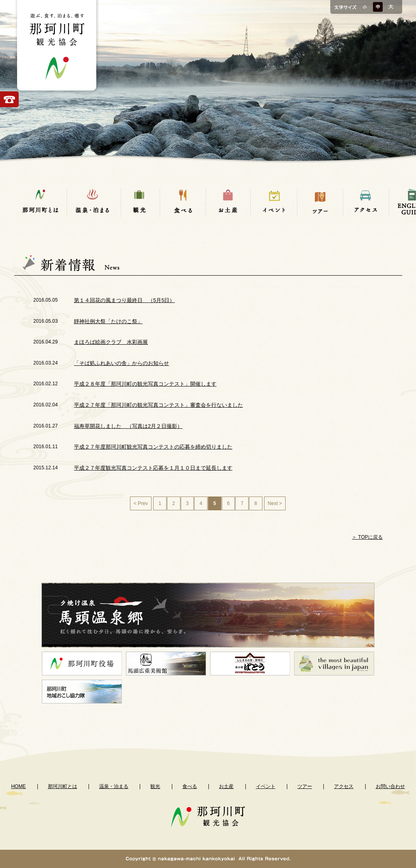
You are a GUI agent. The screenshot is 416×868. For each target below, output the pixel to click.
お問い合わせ (390, 786)
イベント (266, 786)
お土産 (226, 786)
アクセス (344, 786)
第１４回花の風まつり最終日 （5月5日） (124, 300)
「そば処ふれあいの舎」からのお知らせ (121, 363)
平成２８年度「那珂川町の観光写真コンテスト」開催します (145, 384)
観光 (155, 786)
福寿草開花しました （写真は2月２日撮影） (128, 426)
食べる (190, 786)
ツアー (305, 786)
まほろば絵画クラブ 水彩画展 (111, 342)
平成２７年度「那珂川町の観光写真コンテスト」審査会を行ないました (158, 405)
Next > (275, 503)
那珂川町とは (63, 786)
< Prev (141, 503)
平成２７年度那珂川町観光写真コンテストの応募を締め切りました (153, 447)
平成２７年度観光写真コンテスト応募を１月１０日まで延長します (153, 468)
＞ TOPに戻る (367, 537)
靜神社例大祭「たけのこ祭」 (108, 321)
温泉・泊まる (114, 786)
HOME (18, 786)
